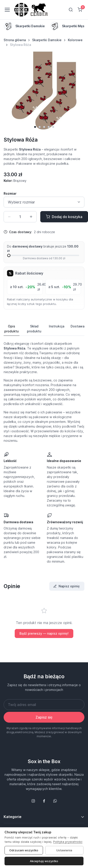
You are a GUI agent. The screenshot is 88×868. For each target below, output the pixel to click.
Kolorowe (75, 40)
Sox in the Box (44, 761)
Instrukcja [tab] (57, 326)
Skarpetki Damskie (47, 40)
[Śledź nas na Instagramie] (33, 801)
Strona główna (15, 40)
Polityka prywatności (68, 842)
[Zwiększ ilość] (31, 217)
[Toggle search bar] (71, 10)
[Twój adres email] (44, 705)
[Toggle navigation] (7, 10)
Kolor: (15, 181)
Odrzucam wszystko (24, 850)
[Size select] (44, 202)
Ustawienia (64, 850)
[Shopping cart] (80, 10)
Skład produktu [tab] (34, 329)
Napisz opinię (66, 586)
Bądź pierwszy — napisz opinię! (44, 633)
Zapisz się (44, 717)
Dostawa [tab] (77, 326)
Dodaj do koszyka (64, 217)
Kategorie (13, 817)
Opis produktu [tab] (12, 329)
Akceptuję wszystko (44, 861)
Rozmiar (10, 193)
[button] (35, 127)
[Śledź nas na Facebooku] (44, 801)
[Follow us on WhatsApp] (55, 801)
